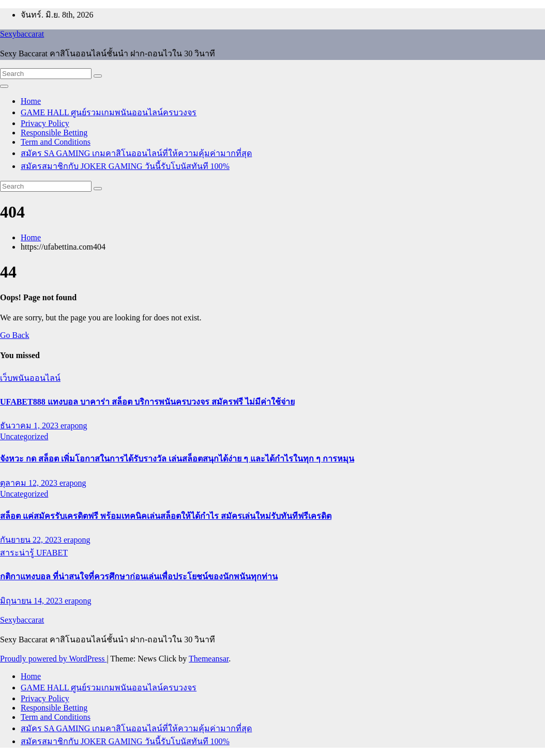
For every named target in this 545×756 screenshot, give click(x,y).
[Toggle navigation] (4, 86)
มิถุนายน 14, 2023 (32, 601)
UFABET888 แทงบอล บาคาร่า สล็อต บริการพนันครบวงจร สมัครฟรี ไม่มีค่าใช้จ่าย (147, 402)
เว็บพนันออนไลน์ (30, 378)
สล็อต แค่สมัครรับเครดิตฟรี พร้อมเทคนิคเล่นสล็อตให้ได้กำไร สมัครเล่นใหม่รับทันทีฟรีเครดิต (166, 516)
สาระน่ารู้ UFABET (34, 553)
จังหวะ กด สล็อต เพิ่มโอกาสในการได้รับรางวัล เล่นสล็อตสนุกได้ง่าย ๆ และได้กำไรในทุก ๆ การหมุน (177, 459)
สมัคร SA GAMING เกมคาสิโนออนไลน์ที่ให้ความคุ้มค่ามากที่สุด (136, 153)
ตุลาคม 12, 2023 (30, 483)
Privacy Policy (45, 123)
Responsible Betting (54, 133)
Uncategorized (24, 436)
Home (31, 101)
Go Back (14, 335)
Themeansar (209, 659)
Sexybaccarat (22, 34)
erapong (74, 426)
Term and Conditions (56, 142)
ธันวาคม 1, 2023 (30, 426)
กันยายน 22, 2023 (32, 540)
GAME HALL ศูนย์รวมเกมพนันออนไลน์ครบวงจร (109, 112)
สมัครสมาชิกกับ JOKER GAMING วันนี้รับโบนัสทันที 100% (125, 166)
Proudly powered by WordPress (53, 659)
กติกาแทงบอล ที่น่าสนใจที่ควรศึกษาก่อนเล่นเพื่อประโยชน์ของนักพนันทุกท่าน (139, 576)
